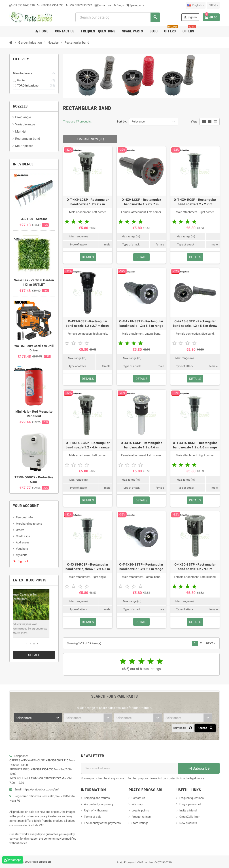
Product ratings (141, 817)
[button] (27, 644)
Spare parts (135, 5)
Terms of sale (93, 817)
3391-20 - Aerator (34, 219)
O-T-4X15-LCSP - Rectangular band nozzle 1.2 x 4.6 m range (88, 445)
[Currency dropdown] (213, 5)
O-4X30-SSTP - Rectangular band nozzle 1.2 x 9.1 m (195, 567)
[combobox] (118, 17)
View (194, 121)
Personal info (24, 517)
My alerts (22, 555)
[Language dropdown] (195, 5)
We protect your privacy (99, 804)
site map (137, 804)
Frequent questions (192, 798)
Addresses (23, 542)
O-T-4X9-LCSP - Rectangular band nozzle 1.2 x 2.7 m (88, 202)
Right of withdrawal (96, 810)
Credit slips (23, 536)
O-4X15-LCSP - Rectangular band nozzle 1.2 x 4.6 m (141, 445)
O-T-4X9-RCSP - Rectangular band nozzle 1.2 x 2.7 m (195, 202)
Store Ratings (140, 823)
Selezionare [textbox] (24, 718)
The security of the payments (102, 823)
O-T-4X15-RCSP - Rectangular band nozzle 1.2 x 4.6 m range (195, 445)
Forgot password (190, 804)
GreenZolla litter (189, 817)
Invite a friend (188, 810)
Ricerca (205, 728)
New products (188, 823)
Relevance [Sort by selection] (138, 121)
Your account (26, 506)
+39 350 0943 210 (23, 5)
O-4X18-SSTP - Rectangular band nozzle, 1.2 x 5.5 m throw (195, 323)
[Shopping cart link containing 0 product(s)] (211, 17)
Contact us (103, 5)
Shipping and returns (97, 798)
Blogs (119, 5)
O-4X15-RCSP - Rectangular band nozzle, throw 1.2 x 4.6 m (88, 567)
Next (211, 643)
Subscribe (199, 768)
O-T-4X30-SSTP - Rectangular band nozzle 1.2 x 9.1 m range (141, 567)
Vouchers (22, 549)
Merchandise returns (29, 524)
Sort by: (122, 121)
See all (34, 655)
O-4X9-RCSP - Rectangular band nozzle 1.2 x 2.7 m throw (88, 323)
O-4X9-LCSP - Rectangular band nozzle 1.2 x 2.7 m (141, 202)
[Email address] (129, 768)
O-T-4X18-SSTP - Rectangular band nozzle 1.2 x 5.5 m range (141, 323)
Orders (20, 530)
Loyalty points (140, 810)
